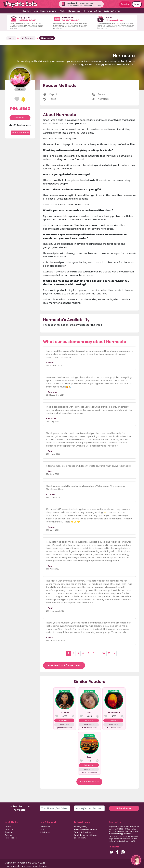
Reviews (88, 11)
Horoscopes (11, 838)
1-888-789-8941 (71, 20)
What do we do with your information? (86, 836)
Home (11, 38)
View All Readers (89, 782)
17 (109, 653)
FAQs (42, 829)
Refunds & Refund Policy (86, 829)
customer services (130, 836)
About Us (9, 829)
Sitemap (44, 866)
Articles (98, 11)
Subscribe (124, 808)
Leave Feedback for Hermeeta (64, 665)
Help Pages (45, 832)
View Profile (64, 725)
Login (137, 4)
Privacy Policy (81, 827)
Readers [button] (27, 11)
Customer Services (113, 11)
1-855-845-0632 (28, 20)
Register (125, 4)
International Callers (29, 866)
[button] (136, 860)
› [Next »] (114, 653)
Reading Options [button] (49, 11)
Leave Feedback (21, 133)
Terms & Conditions (83, 832)
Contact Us (45, 827)
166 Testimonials (20, 125)
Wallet (63, 11)
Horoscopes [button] (75, 11)
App (36, 11)
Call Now (20, 118)
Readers (9, 832)
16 (104, 653)
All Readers (28, 38)
